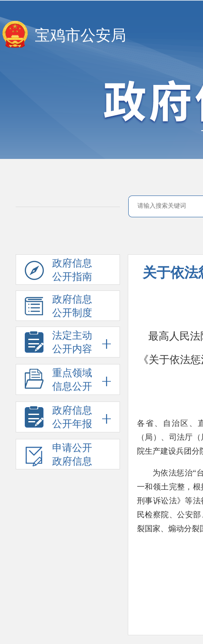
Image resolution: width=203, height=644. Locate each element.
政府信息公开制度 (58, 307)
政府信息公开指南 (58, 271)
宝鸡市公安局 (80, 35)
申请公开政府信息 (58, 456)
